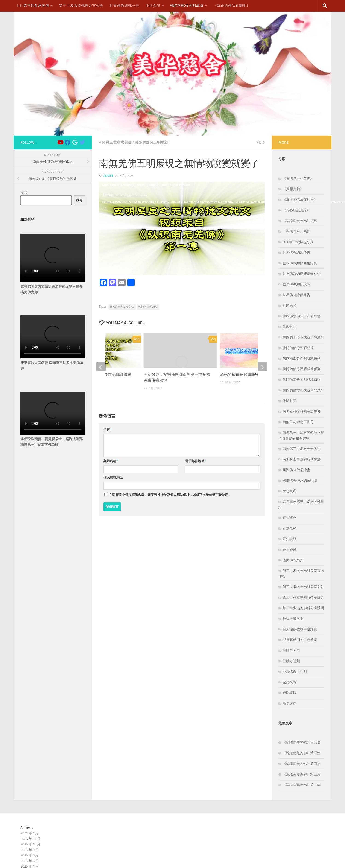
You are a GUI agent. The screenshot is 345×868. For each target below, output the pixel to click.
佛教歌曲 (289, 327)
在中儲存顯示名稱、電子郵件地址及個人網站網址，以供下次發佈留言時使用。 (170, 495)
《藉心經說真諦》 (296, 210)
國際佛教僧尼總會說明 (300, 481)
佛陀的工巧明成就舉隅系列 (303, 337)
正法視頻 (289, 528)
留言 (108, 430)
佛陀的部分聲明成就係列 (302, 380)
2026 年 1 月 (30, 833)
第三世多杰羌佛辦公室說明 (303, 608)
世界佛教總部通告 (296, 295)
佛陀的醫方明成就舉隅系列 (303, 390)
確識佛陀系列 (293, 560)
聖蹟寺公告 (291, 650)
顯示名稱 (111, 461)
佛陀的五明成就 (148, 307)
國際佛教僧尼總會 (296, 470)
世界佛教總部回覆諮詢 (300, 263)
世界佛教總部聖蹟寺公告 (302, 274)
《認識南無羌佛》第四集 (302, 764)
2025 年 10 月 (31, 844)
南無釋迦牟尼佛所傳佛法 (302, 459)
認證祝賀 (289, 682)
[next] (262, 367)
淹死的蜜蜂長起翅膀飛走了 (243, 374)
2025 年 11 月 (31, 839)
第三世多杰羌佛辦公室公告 (81, 6)
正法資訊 (153, 6)
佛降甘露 (289, 401)
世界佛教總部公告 (124, 6)
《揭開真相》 (293, 189)
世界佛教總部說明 (296, 284)
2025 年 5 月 (30, 861)
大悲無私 (289, 491)
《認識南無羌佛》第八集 (302, 743)
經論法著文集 (293, 619)
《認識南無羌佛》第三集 (302, 774)
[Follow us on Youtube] (60, 142)
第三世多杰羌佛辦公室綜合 (303, 597)
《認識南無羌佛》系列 (300, 221)
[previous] (101, 367)
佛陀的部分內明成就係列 (302, 358)
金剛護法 (289, 693)
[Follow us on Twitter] (82, 142)
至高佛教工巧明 (295, 672)
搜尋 (24, 193)
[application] (182, 229)
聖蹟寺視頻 (291, 661)
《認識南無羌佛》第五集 (302, 753)
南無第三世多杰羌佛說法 (302, 449)
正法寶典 (289, 518)
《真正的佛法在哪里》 (232, 6)
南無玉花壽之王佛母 (298, 422)
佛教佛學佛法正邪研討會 (302, 316)
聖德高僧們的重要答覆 (300, 640)
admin (108, 176)
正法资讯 (289, 550)
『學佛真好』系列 (296, 231)
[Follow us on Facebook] (67, 142)
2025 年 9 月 (30, 850)
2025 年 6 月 (30, 855)
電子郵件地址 (196, 461)
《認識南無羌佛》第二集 (302, 785)
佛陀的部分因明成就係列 (302, 369)
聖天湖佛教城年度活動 (300, 629)
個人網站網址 (113, 477)
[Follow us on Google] (75, 142)
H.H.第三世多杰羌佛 (33, 6)
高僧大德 (289, 703)
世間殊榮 (289, 306)
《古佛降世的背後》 (298, 178)
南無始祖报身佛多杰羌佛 (302, 411)
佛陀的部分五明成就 (187, 6)
